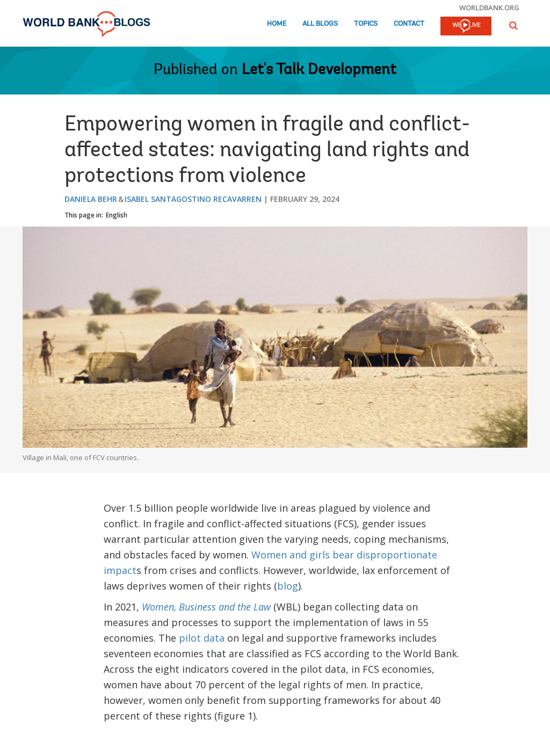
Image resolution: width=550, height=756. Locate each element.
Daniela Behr (91, 199)
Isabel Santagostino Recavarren (193, 199)
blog (288, 586)
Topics (366, 24)
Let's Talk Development (319, 70)
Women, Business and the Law (206, 607)
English (117, 215)
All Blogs (320, 24)
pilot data (202, 638)
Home (277, 24)
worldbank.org (489, 8)
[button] (513, 26)
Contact (409, 24)
